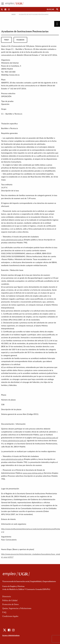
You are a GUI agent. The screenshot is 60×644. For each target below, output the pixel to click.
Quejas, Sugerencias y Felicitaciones (17, 608)
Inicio (14, 14)
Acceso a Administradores (11, 635)
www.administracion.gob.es (12, 240)
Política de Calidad (10, 600)
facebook (20, 40)
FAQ (4, 612)
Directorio (7, 596)
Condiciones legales (10, 616)
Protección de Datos (10, 604)
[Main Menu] (3, 4)
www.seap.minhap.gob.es (47, 438)
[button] (2, 9)
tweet (6, 40)
